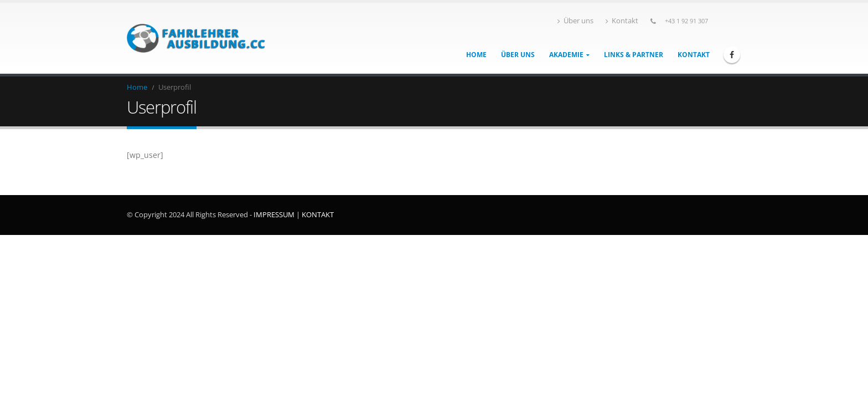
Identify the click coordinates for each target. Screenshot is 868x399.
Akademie (566, 55)
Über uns (575, 21)
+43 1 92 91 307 (686, 21)
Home (476, 55)
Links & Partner (634, 55)
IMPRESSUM (274, 215)
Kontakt (622, 21)
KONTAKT (318, 215)
